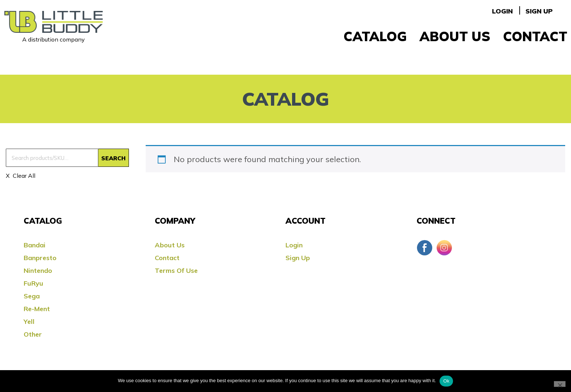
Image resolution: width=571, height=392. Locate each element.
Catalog (375, 36)
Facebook (425, 248)
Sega (32, 296)
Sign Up (539, 11)
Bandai (35, 245)
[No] (560, 384)
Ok (446, 381)
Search (113, 158)
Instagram (444, 248)
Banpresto (40, 258)
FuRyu (34, 283)
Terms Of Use (176, 271)
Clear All (23, 176)
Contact (535, 36)
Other (33, 334)
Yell (29, 322)
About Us (455, 36)
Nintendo (38, 271)
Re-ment (37, 309)
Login (502, 11)
